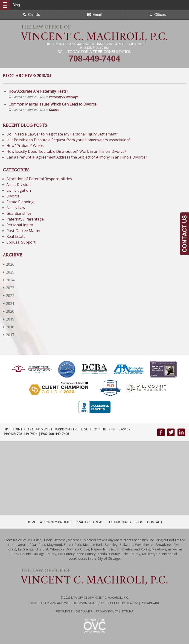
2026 (9, 264)
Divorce (54, 110)
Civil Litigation (19, 190)
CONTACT (155, 522)
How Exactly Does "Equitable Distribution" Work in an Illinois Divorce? (66, 151)
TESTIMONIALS (119, 522)
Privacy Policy (107, 611)
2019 (9, 319)
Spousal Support (21, 242)
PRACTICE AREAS (89, 522)
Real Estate (16, 236)
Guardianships (19, 213)
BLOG (139, 522)
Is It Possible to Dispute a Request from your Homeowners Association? (68, 140)
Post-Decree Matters (25, 231)
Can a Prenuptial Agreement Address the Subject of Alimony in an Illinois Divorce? (77, 157)
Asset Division (19, 185)
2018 (9, 327)
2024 (9, 280)
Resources (64, 611)
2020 (9, 311)
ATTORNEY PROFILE (56, 522)
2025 (9, 272)
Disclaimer (84, 611)
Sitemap (128, 611)
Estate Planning (20, 202)
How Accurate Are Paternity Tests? (38, 91)
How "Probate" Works (25, 146)
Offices (157, 15)
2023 (9, 288)
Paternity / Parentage (63, 97)
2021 (9, 303)
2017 (9, 335)
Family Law (16, 208)
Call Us (32, 15)
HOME (31, 522)
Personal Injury (20, 225)
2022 (9, 296)
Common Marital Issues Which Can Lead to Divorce (52, 104)
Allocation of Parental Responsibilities (39, 179)
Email (94, 15)
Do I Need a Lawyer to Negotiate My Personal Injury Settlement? (63, 134)
